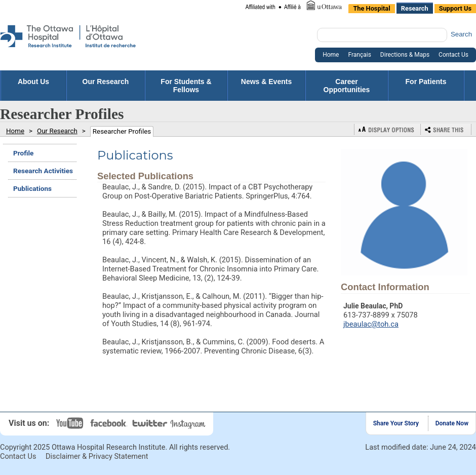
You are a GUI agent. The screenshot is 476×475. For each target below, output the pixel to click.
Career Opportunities (347, 86)
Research (415, 8)
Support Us (455, 8)
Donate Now (452, 423)
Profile (23, 153)
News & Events (266, 86)
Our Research (106, 86)
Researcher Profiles (122, 131)
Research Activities (43, 171)
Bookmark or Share (446, 129)
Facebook (110, 423)
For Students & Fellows (186, 86)
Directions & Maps (405, 55)
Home (331, 55)
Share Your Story (396, 423)
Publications (32, 188)
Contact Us (453, 55)
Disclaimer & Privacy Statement (97, 456)
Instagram (189, 423)
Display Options (387, 129)
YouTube (71, 423)
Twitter (150, 423)
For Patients (426, 86)
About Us (33, 86)
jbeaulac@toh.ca (371, 324)
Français (359, 55)
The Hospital (371, 8)
